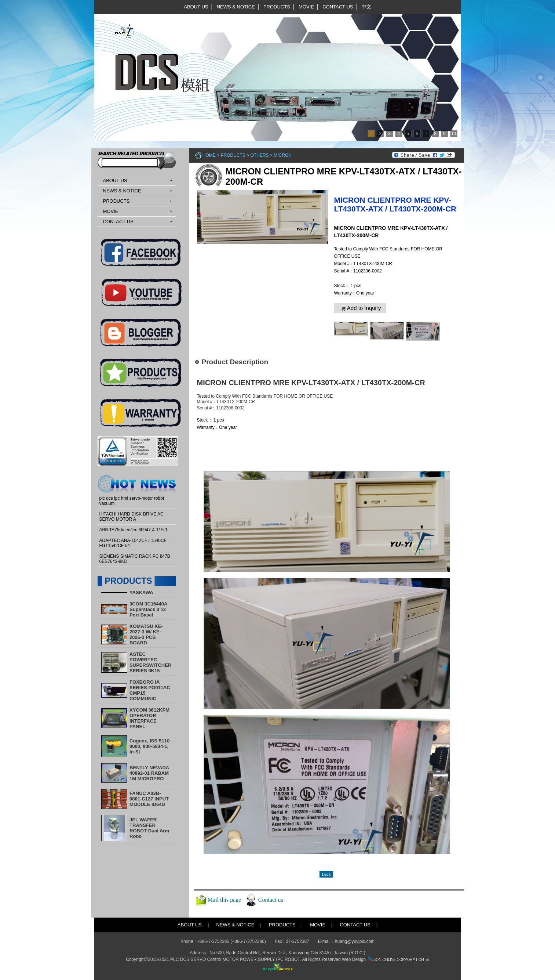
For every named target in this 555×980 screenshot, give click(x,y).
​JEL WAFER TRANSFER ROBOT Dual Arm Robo (149, 828)
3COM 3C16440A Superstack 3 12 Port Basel (148, 609)
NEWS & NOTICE (236, 7)
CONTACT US (338, 7)
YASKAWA (141, 592)
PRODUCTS (277, 7)
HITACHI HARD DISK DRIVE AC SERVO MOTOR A (132, 517)
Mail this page (224, 900)
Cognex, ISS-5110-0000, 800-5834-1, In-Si (150, 746)
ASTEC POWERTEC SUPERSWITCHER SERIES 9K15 (150, 662)
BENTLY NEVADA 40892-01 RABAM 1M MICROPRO (149, 773)
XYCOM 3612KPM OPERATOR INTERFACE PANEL (149, 718)
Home (209, 155)
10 (454, 134)
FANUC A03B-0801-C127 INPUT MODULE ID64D (149, 799)
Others (260, 155)
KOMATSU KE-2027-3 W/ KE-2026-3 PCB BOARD (146, 634)
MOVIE (306, 7)
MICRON (283, 155)
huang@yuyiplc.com (355, 941)
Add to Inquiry (360, 308)
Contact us (271, 900)
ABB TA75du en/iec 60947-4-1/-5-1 (134, 530)
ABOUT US (196, 7)
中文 (366, 7)
